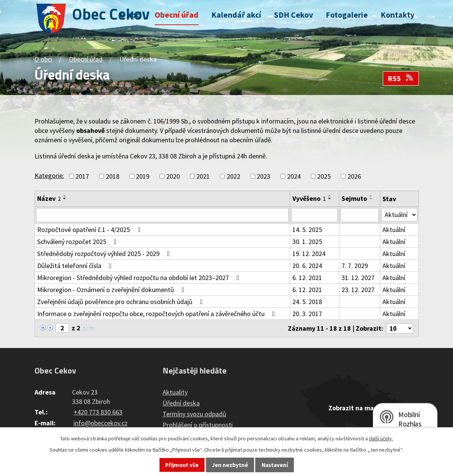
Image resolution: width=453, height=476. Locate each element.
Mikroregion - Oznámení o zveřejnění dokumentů (112, 290)
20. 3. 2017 (307, 314)
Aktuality (175, 392)
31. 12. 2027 (358, 278)
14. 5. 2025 (307, 230)
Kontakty (397, 15)
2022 (233, 176)
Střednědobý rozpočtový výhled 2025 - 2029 (105, 254)
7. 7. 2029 (355, 266)
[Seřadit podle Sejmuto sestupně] (371, 199)
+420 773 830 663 (98, 412)
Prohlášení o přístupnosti (198, 425)
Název (49, 198)
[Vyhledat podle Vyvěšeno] (315, 215)
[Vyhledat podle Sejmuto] (360, 215)
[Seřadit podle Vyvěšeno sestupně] (330, 199)
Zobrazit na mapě (355, 408)
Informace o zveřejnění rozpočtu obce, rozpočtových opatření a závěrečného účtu (158, 314)
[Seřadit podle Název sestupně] (65, 199)
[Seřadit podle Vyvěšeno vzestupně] (330, 196)
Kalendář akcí (236, 15)
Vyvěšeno (309, 198)
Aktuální (394, 230)
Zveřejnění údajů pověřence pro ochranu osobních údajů (122, 302)
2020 (173, 176)
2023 (263, 176)
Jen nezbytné (230, 465)
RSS (401, 78)
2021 (203, 176)
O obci (131, 15)
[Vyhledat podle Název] (162, 215)
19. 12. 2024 (309, 254)
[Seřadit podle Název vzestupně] (65, 196)
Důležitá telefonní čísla (76, 266)
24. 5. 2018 (307, 302)
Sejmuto (354, 198)
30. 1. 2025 (307, 242)
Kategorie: (49, 175)
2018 (113, 176)
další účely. (381, 438)
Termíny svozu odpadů (194, 414)
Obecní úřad (177, 15)
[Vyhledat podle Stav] (399, 215)
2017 (82, 176)
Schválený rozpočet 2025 (78, 242)
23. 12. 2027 (358, 290)
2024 (294, 176)
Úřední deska (181, 403)
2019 (143, 176)
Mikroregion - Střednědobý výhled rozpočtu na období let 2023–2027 (140, 278)
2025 (324, 176)
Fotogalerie (347, 15)
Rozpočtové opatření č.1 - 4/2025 (90, 230)
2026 (354, 176)
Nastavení (275, 465)
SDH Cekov (293, 15)
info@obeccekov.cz (101, 423)
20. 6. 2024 (307, 266)
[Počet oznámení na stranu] (400, 328)
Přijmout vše (182, 465)
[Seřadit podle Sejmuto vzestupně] (371, 196)
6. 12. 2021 (307, 278)
